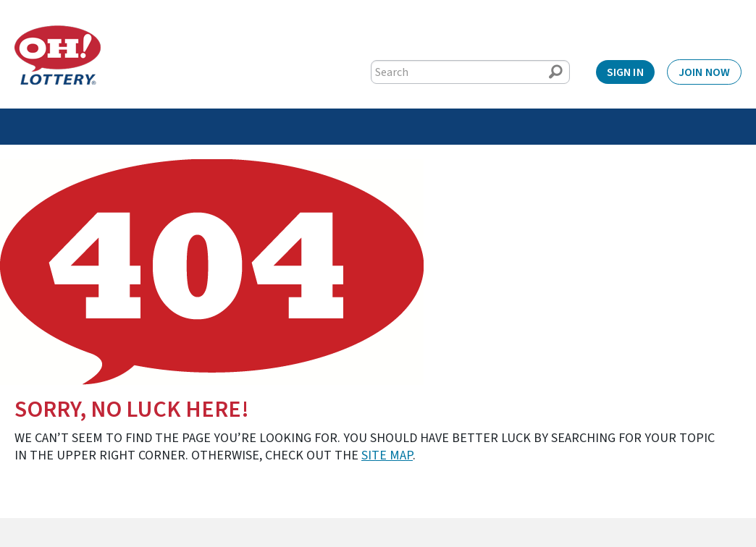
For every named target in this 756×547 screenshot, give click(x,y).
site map (387, 455)
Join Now (704, 72)
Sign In (625, 72)
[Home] (58, 55)
